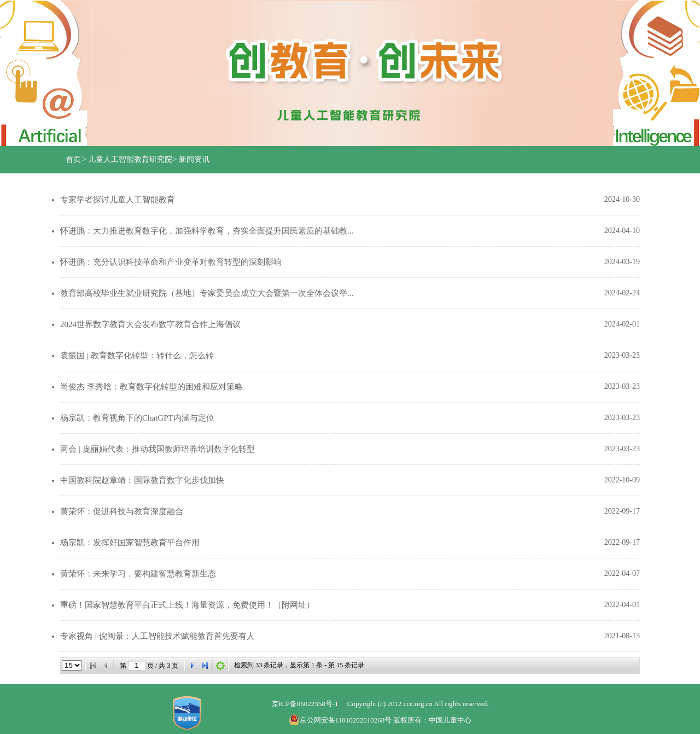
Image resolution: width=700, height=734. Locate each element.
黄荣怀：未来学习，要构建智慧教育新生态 (138, 574)
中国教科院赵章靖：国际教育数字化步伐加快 (142, 480)
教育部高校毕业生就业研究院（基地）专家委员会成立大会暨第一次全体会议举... (207, 293)
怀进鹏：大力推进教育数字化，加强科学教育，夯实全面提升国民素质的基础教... (207, 231)
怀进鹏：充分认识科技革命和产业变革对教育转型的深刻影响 (171, 262)
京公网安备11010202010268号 (341, 720)
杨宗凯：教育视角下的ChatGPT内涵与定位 (137, 418)
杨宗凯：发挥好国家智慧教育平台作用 (130, 543)
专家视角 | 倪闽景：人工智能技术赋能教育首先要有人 (157, 636)
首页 (73, 159)
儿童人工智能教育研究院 (130, 159)
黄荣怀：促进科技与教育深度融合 (122, 511)
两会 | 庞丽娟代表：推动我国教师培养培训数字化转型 (157, 449)
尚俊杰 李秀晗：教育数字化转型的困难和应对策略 (151, 387)
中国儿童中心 (450, 720)
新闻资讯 (194, 159)
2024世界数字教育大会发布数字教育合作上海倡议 (150, 324)
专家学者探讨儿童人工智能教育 (118, 200)
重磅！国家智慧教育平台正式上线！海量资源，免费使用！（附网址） (187, 605)
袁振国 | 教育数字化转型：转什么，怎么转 (137, 356)
